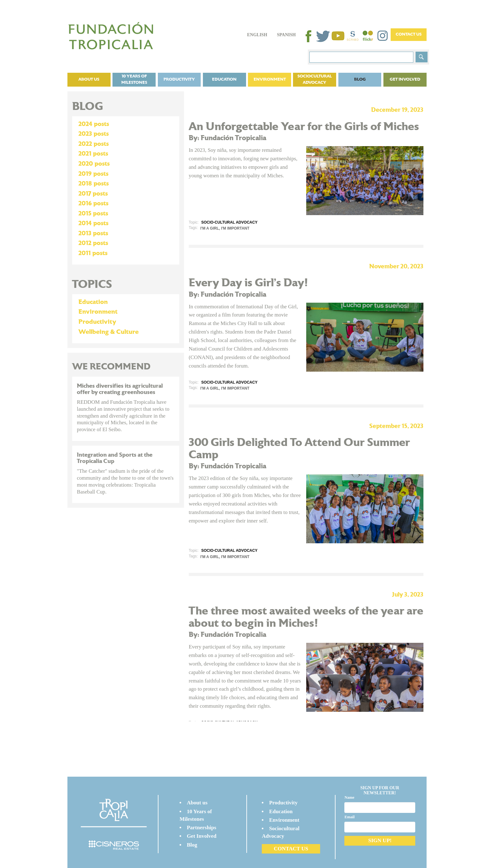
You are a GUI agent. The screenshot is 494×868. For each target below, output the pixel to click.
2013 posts (93, 233)
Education (224, 80)
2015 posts (93, 214)
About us (89, 80)
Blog (360, 80)
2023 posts (94, 134)
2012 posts (93, 243)
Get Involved (405, 80)
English (257, 35)
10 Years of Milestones (134, 80)
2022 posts (94, 144)
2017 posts (93, 194)
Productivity (179, 80)
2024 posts (94, 124)
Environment (270, 80)
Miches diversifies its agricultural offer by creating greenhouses (120, 389)
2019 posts (93, 174)
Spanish (286, 35)
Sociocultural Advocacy (315, 80)
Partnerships (202, 828)
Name (349, 797)
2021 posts (93, 154)
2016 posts (93, 203)
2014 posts (93, 223)
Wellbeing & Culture (109, 332)
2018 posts (94, 184)
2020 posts (94, 164)
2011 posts (93, 253)
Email (349, 817)
